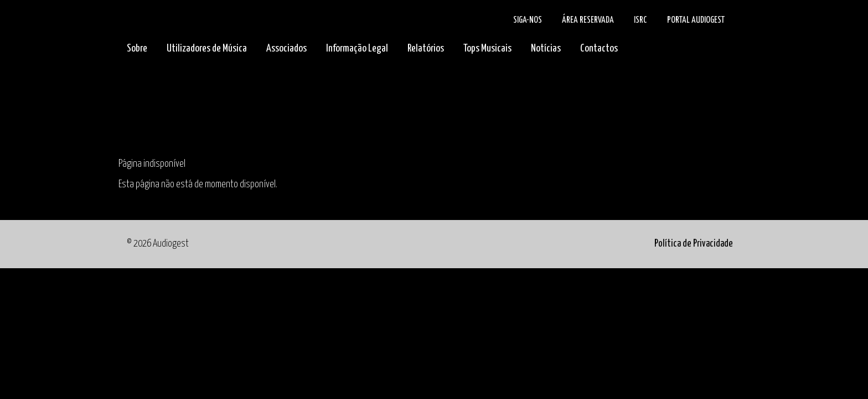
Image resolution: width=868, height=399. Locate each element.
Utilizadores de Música (207, 48)
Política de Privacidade (694, 244)
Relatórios (426, 48)
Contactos (599, 48)
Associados (286, 48)
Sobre (137, 48)
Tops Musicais (487, 48)
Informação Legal (357, 48)
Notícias (546, 48)
